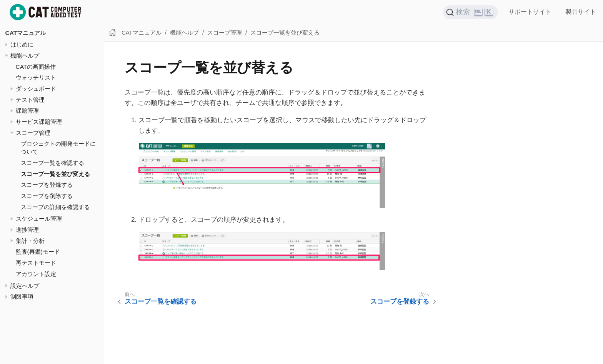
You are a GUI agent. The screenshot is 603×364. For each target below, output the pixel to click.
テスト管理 (30, 100)
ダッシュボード (36, 89)
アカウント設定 (36, 274)
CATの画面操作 (36, 67)
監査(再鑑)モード (38, 252)
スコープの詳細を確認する (55, 207)
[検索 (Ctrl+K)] (471, 12)
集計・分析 (30, 241)
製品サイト (581, 12)
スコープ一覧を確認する (52, 163)
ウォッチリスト (36, 77)
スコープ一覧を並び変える (55, 174)
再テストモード (36, 263)
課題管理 (27, 111)
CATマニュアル (26, 33)
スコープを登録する (47, 185)
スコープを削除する (47, 196)
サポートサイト (530, 12)
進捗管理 (27, 230)
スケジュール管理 (39, 219)
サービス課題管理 (39, 122)
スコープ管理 (33, 133)
